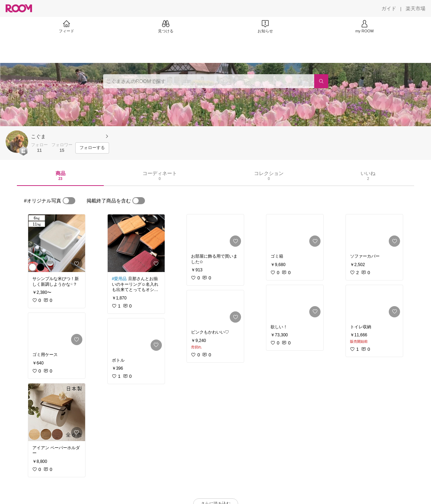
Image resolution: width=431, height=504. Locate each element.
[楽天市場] (416, 8)
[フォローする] (92, 148)
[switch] (69, 201)
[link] (57, 243)
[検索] (321, 81)
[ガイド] (389, 8)
